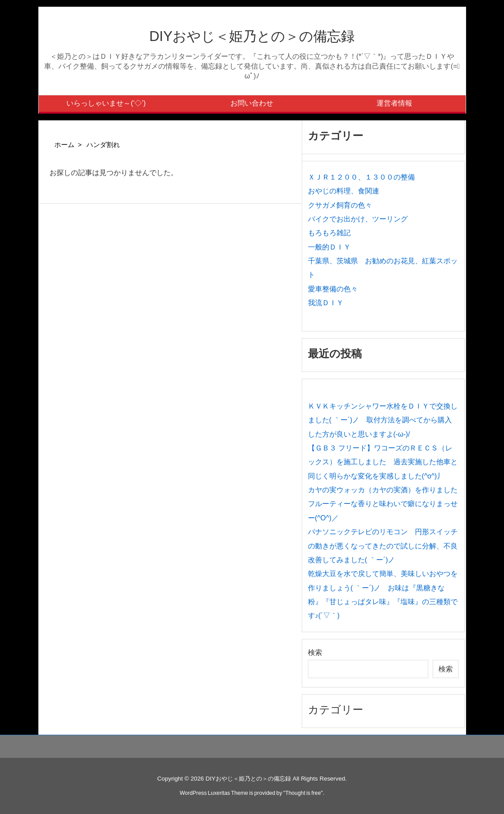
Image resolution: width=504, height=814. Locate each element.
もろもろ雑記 (329, 233)
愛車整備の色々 (333, 289)
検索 (315, 652)
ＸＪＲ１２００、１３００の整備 (361, 177)
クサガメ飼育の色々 (340, 205)
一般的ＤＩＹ (329, 247)
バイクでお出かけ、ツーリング (358, 219)
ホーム (64, 145)
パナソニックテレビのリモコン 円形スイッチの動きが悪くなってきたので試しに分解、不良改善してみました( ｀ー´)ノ (383, 546)
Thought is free (303, 793)
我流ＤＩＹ (326, 303)
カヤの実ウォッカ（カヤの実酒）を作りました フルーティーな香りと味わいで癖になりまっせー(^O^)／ (386, 504)
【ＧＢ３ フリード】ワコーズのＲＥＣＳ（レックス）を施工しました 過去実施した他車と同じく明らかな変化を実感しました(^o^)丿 (383, 462)
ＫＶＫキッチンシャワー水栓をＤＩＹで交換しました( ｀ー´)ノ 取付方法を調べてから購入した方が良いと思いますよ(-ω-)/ (383, 420)
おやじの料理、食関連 (344, 191)
